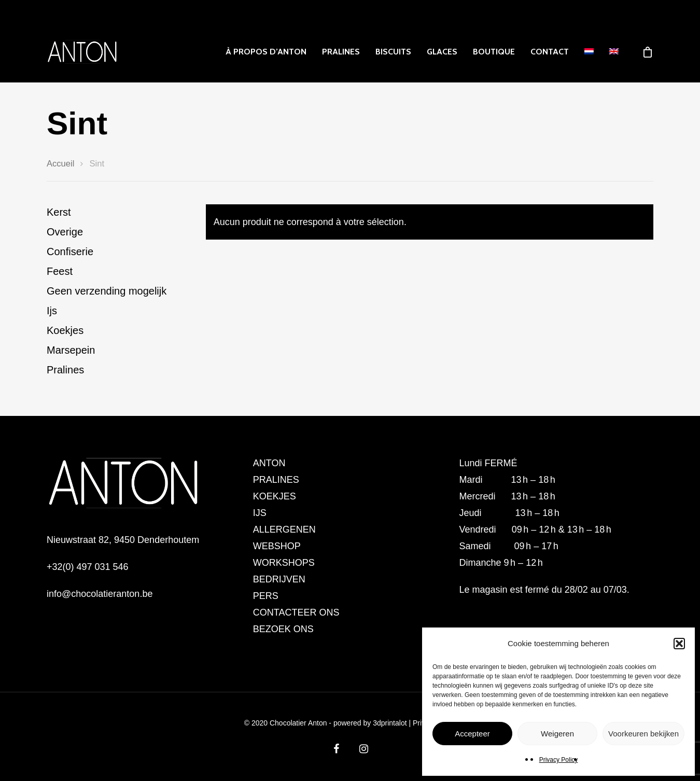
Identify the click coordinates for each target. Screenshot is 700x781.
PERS (266, 596)
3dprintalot (391, 723)
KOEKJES (275, 496)
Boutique (494, 52)
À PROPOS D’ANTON (266, 52)
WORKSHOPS (284, 563)
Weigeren (557, 734)
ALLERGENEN (284, 529)
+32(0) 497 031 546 (88, 567)
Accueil (60, 164)
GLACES (442, 52)
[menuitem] (589, 52)
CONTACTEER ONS (296, 612)
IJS (260, 513)
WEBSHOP (277, 546)
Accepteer (472, 734)
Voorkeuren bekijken (643, 734)
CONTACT (550, 52)
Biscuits (393, 52)
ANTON (269, 463)
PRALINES (341, 52)
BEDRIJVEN (279, 579)
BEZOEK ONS (283, 629)
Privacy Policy (559, 760)
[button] (679, 644)
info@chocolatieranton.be (100, 594)
